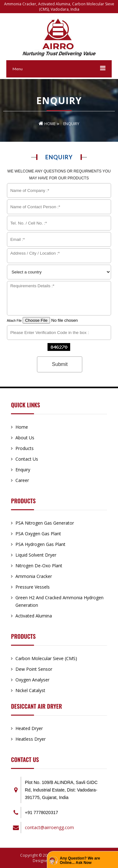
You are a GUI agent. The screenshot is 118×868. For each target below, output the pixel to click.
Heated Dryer (29, 728)
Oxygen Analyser (32, 680)
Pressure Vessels (33, 587)
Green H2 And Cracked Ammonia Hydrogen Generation (59, 601)
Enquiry (23, 470)
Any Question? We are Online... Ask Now (80, 860)
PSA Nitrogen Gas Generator (45, 523)
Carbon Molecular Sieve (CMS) (46, 658)
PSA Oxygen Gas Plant (38, 534)
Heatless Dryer (31, 739)
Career (22, 480)
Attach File (55, 321)
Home (47, 124)
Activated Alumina (34, 616)
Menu (18, 69)
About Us (25, 438)
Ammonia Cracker (34, 576)
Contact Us (27, 459)
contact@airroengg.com (49, 827)
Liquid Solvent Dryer (36, 555)
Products (25, 448)
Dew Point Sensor (34, 669)
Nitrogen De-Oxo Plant (39, 566)
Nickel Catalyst (30, 690)
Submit (60, 364)
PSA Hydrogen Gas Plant (40, 544)
